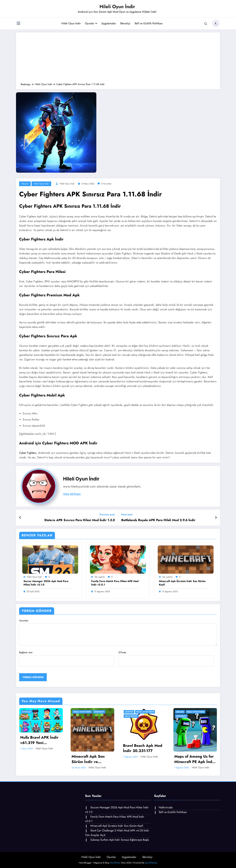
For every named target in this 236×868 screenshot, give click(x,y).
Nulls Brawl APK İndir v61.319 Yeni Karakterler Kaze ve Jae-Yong (39, 740)
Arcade (180, 712)
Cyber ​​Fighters (28, 453)
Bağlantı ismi (67, 659)
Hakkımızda (166, 807)
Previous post (107, 514)
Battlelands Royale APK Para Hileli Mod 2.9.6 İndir (158, 520)
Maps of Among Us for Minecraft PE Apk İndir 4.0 (195, 759)
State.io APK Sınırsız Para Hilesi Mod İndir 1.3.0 (80, 520)
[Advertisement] (118, 59)
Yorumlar (118, 632)
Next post (127, 514)
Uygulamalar (109, 23)
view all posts (72, 494)
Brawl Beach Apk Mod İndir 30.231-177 (143, 748)
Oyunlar (91, 23)
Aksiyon (25, 184)
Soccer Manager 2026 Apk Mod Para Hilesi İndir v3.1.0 (46, 583)
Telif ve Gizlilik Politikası (149, 23)
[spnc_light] (216, 23)
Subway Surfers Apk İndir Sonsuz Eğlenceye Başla (120, 840)
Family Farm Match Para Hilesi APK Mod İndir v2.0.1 (115, 583)
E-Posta (166, 659)
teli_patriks (100, 577)
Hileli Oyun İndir (117, 7)
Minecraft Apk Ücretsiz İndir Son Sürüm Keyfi (182, 583)
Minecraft (99, 712)
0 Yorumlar (106, 184)
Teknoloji (125, 23)
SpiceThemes (151, 863)
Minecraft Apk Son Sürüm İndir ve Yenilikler (88, 759)
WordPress (115, 863)
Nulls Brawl (131, 716)
